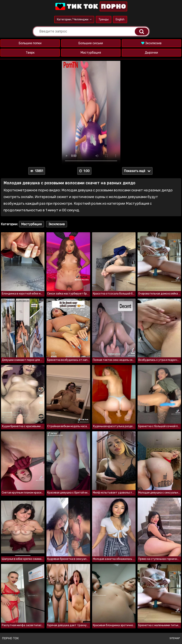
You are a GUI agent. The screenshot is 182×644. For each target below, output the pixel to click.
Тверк (30, 53)
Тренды (104, 19)
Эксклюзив (151, 43)
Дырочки (151, 53)
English (120, 19)
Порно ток (10, 638)
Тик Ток (91, 6)
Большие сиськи (91, 43)
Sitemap (175, 638)
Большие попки (30, 43)
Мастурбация (91, 53)
